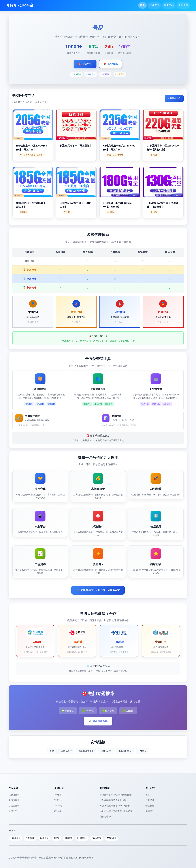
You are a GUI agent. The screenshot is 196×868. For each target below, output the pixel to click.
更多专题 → (105, 816)
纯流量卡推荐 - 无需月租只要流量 (116, 795)
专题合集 (183, 5)
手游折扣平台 (125, 751)
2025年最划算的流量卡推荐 (113, 800)
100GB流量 (103, 838)
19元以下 (59, 795)
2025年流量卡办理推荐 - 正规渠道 (116, 811)
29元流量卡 (88, 838)
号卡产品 (169, 5)
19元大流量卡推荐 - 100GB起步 (115, 806)
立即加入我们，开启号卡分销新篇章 (98, 590)
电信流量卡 (14, 800)
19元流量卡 (16, 838)
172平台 (142, 751)
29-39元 (58, 806)
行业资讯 (154, 5)
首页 (142, 5)
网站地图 (150, 811)
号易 (52, 751)
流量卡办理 (106, 751)
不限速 (60, 838)
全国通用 (73, 838)
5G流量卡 (47, 838)
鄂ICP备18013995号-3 (81, 858)
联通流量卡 (14, 795)
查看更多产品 (174, 98)
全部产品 (13, 811)
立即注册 (85, 64)
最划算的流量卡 (86, 751)
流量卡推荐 (66, 751)
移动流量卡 (14, 806)
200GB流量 (119, 838)
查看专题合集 (98, 721)
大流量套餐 (32, 838)
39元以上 (59, 811)
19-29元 (58, 800)
